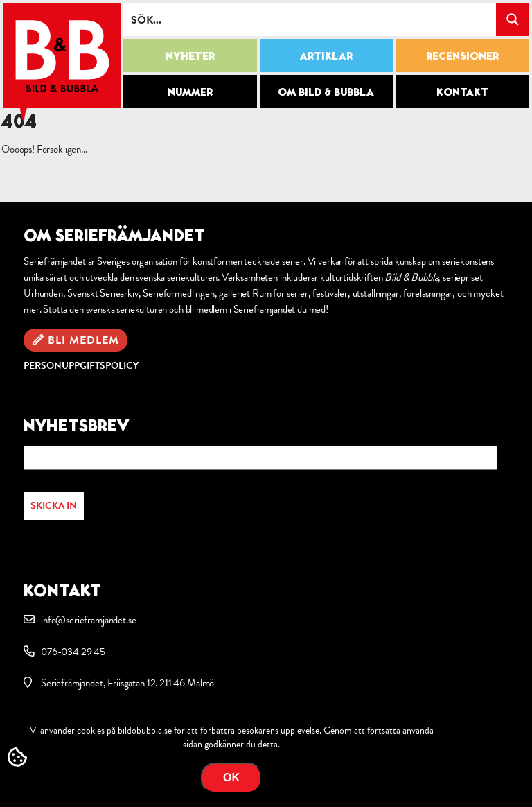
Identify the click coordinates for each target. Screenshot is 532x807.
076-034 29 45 (73, 652)
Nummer (190, 92)
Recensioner (462, 55)
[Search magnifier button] (513, 19)
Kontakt (462, 92)
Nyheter (190, 55)
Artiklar (326, 55)
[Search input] (310, 19)
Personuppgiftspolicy (81, 366)
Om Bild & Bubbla (326, 92)
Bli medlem (83, 340)
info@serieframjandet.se (88, 620)
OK (231, 778)
